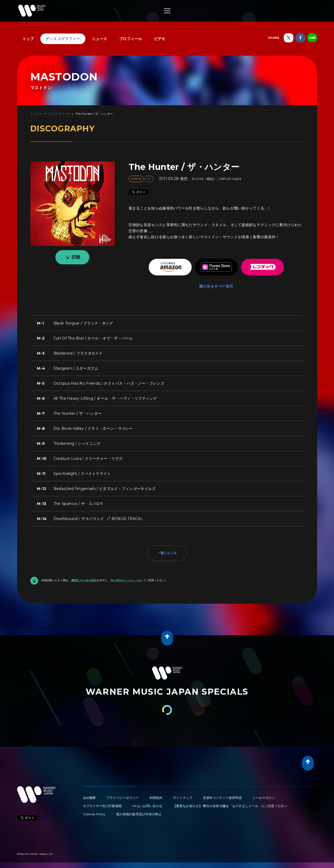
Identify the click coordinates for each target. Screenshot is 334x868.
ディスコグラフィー (63, 39)
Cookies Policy (94, 814)
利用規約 (156, 798)
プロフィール (131, 39)
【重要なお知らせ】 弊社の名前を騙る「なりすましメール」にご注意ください (230, 806)
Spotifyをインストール (125, 580)
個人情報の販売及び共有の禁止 (139, 814)
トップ (28, 39)
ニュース (100, 39)
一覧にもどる (167, 553)
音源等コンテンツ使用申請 (222, 798)
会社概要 (89, 798)
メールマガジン (264, 798)
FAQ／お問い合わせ (147, 806)
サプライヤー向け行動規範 (103, 806)
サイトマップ (183, 798)
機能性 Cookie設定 (84, 580)
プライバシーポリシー (123, 798)
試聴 (72, 257)
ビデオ (160, 39)
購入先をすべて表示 (216, 286)
